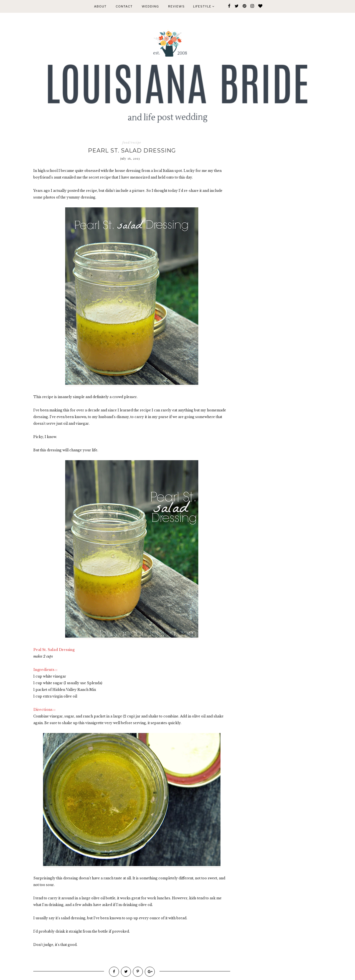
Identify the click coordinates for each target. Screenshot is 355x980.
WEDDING (150, 6)
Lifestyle (204, 6)
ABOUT (100, 6)
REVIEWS (176, 6)
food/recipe (132, 142)
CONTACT (124, 6)
